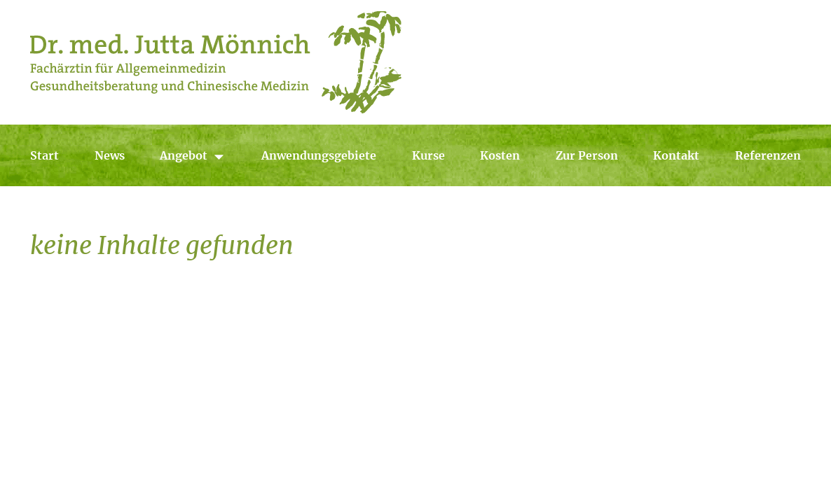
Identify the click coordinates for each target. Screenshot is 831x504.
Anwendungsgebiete (319, 155)
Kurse (428, 155)
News (110, 155)
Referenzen (768, 155)
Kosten (500, 155)
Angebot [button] (193, 156)
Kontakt (676, 155)
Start (44, 155)
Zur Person (587, 155)
